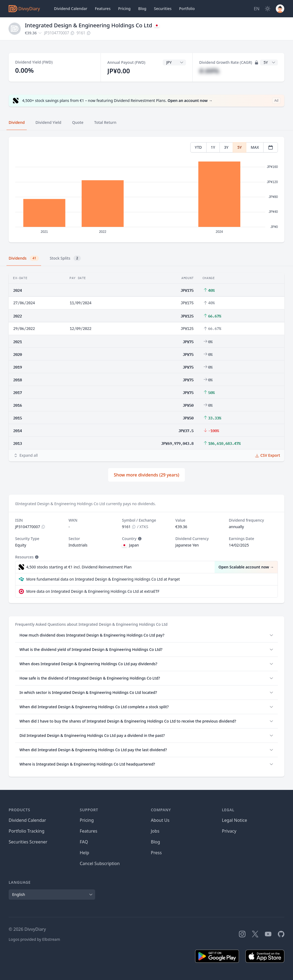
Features (103, 9)
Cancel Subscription (100, 863)
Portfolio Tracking (26, 831)
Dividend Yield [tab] (48, 122)
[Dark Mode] (268, 9)
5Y (239, 147)
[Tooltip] (139, 539)
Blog (155, 842)
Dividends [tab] (24, 258)
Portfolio (187, 9)
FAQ (84, 842)
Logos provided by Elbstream (34, 939)
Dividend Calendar (71, 9)
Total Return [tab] (105, 122)
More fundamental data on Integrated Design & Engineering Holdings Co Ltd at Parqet (103, 579)
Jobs (155, 831)
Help (84, 853)
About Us (160, 820)
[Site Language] (257, 9)
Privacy (229, 831)
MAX (255, 147)
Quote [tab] (78, 122)
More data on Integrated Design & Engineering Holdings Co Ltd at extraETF (93, 591)
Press (156, 853)
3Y (226, 147)
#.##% (209, 71)
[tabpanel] (146, 190)
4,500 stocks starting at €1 (79, 567)
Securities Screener (28, 842)
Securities (163, 9)
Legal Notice (234, 820)
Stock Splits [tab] (65, 258)
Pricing (124, 9)
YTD (198, 147)
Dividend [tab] (17, 122)
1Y (213, 147)
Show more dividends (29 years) (146, 475)
